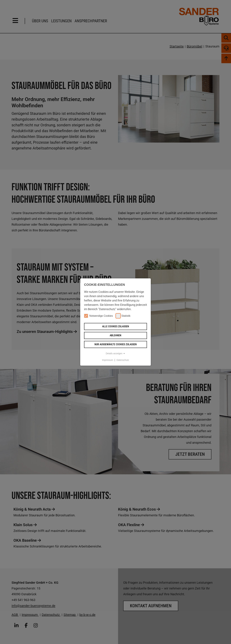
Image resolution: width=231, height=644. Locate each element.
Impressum (108, 360)
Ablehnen (116, 335)
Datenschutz (123, 360)
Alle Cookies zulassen (116, 326)
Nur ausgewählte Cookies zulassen (116, 344)
